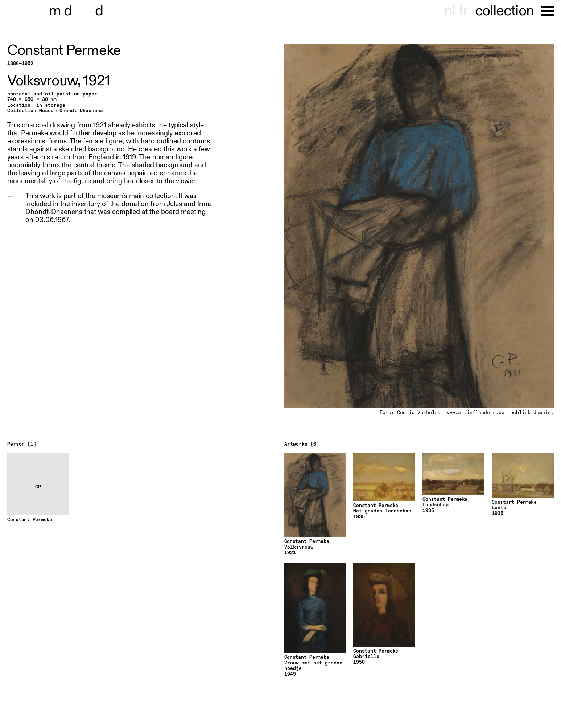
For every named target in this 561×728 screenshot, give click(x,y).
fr (463, 11)
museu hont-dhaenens (90, 11)
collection (504, 11)
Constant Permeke (64, 50)
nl (449, 11)
